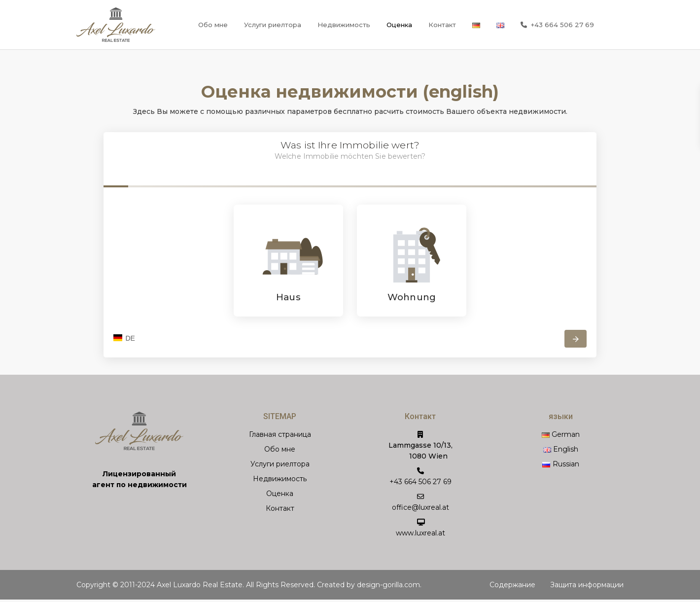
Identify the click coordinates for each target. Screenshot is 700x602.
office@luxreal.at (420, 507)
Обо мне (213, 25)
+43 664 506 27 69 (557, 25)
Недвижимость (344, 25)
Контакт (442, 25)
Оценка (399, 25)
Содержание (512, 585)
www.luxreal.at (420, 533)
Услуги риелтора (273, 25)
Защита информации (587, 585)
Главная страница (280, 434)
